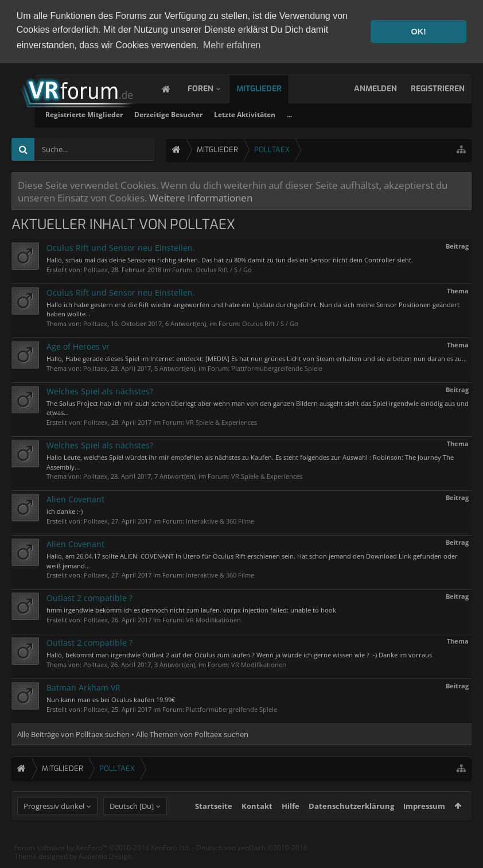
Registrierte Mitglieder (215, 113)
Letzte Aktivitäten (376, 113)
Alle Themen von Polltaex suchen (192, 733)
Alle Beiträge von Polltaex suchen (73, 733)
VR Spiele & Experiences (221, 421)
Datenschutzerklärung (351, 826)
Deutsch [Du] (132, 826)
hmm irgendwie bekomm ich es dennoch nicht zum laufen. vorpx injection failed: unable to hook (191, 609)
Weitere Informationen (201, 196)
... (421, 113)
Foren (212, 87)
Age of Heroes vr (78, 345)
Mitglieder (270, 87)
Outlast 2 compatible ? (89, 597)
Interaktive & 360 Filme (220, 519)
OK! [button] (418, 32)
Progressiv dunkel (54, 826)
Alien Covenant (75, 498)
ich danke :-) (65, 510)
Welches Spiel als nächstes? (100, 390)
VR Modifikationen (213, 618)
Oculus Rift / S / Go (224, 268)
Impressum (424, 826)
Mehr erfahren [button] (232, 45)
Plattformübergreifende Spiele (277, 367)
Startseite (214, 826)
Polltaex (96, 268)
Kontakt (257, 826)
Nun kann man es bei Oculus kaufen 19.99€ (111, 698)
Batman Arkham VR (83, 686)
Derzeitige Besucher (300, 113)
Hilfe (291, 826)
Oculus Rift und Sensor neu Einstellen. (121, 246)
